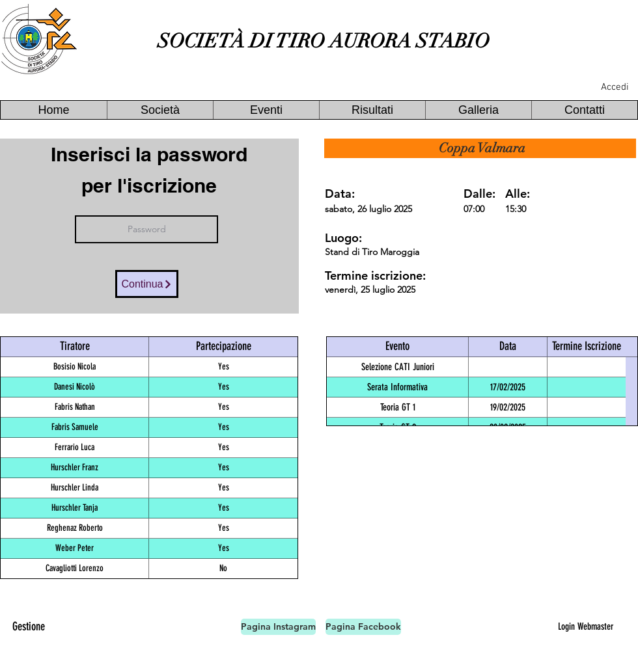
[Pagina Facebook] (363, 627)
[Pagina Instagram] (278, 627)
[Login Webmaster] (585, 626)
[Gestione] (29, 627)
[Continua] (147, 284)
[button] (160, 110)
